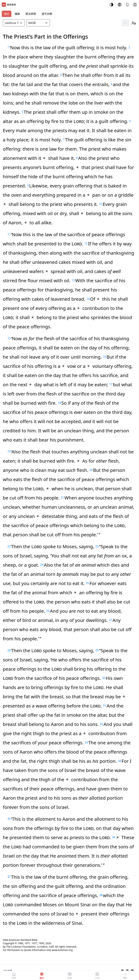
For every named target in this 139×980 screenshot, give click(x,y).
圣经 (7, 14)
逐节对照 (47, 14)
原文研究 (31, 14)
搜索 (17, 14)
